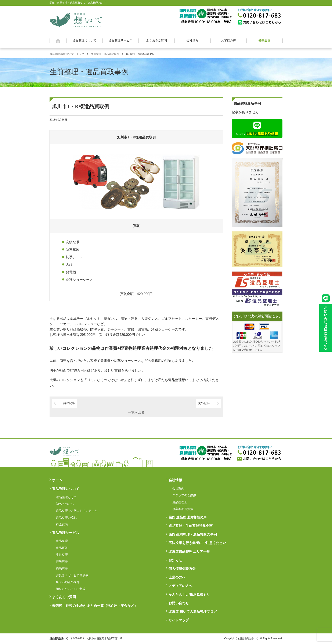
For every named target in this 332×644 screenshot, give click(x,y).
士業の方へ (177, 577)
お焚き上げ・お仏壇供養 (72, 575)
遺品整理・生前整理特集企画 (191, 526)
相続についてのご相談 (71, 589)
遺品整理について (84, 40)
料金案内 (62, 524)
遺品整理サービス (120, 40)
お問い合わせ (179, 603)
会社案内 (178, 488)
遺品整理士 (180, 502)
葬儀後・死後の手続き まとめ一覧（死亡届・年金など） (95, 606)
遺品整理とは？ (66, 497)
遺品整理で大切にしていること (77, 511)
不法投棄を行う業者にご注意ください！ (199, 543)
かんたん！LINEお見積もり (189, 594)
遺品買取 (62, 548)
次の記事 (204, 403)
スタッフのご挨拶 (184, 495)
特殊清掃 (62, 561)
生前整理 (62, 555)
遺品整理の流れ (66, 518)
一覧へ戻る (136, 412)
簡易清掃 (62, 568)
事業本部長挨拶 (183, 509)
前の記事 (69, 403)
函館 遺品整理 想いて (76, 20)
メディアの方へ (180, 586)
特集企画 (264, 40)
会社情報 (192, 40)
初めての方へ (65, 504)
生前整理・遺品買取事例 (105, 54)
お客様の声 (228, 40)
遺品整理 (62, 541)
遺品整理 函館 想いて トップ (67, 54)
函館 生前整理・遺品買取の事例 (193, 534)
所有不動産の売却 (68, 582)
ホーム (58, 41)
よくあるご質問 (156, 40)
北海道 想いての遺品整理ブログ (193, 612)
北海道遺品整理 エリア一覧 (189, 552)
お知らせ (175, 560)
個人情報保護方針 (182, 569)
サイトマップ (179, 620)
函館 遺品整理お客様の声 (188, 517)
